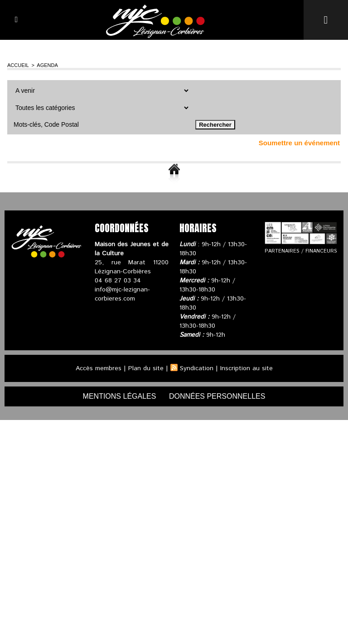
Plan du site (146, 368)
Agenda (47, 65)
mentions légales (120, 396)
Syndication (197, 368)
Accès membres (99, 368)
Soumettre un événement (299, 143)
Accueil (18, 65)
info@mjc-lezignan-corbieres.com (122, 294)
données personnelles (217, 396)
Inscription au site (246, 368)
